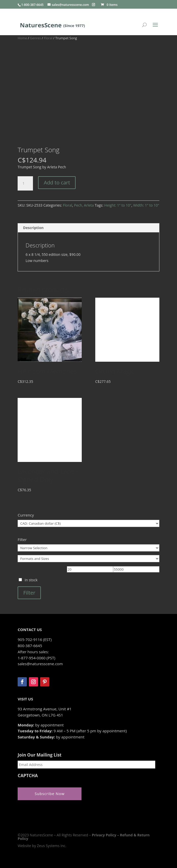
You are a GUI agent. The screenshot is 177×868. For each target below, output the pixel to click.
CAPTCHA (28, 776)
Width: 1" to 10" (146, 205)
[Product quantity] (25, 183)
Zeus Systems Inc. (52, 846)
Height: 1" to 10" (118, 205)
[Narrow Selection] (88, 548)
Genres (35, 38)
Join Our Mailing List (39, 755)
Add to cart (57, 183)
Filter (29, 593)
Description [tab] (33, 228)
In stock (31, 580)
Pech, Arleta (84, 205)
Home (22, 38)
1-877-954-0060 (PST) (36, 658)
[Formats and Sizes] (88, 559)
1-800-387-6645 (32, 5)
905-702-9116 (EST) (35, 639)
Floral (48, 38)
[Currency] (88, 523)
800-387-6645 (30, 646)
